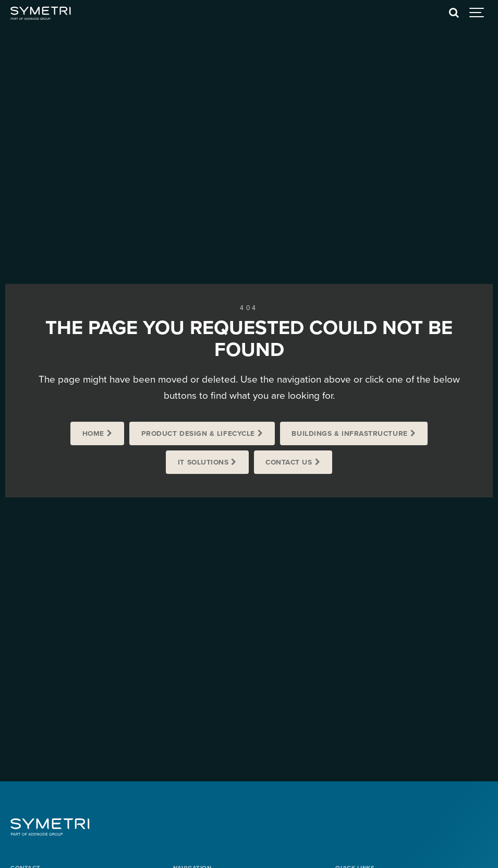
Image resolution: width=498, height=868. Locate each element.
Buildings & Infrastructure (349, 433)
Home (93, 433)
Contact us (289, 462)
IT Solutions (203, 462)
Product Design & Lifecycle (198, 433)
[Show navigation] (477, 13)
